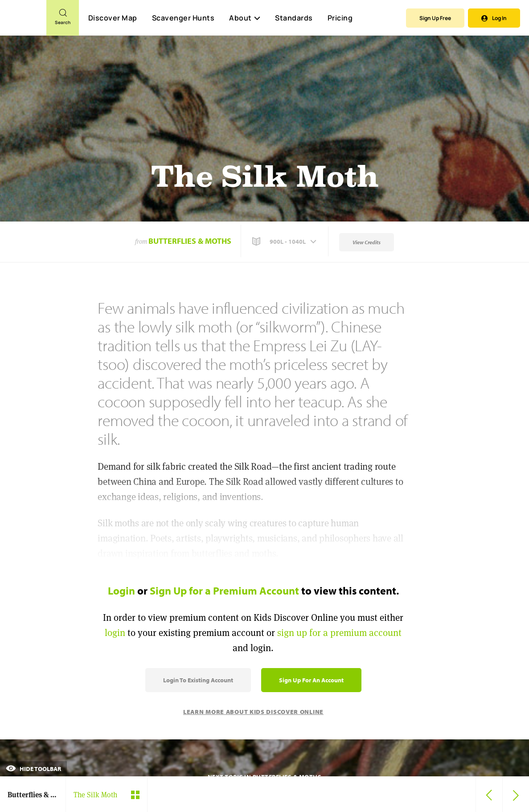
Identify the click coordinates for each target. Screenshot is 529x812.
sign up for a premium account (339, 633)
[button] (285, 242)
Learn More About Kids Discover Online (253, 712)
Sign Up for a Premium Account (224, 591)
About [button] (245, 18)
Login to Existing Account (198, 680)
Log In (494, 18)
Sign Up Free (435, 18)
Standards (294, 18)
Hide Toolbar (33, 769)
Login (121, 591)
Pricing (340, 18)
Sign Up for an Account (311, 680)
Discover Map (113, 18)
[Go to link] (23, 22)
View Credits (367, 242)
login (115, 633)
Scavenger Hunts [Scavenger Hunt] (183, 18)
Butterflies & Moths (190, 241)
